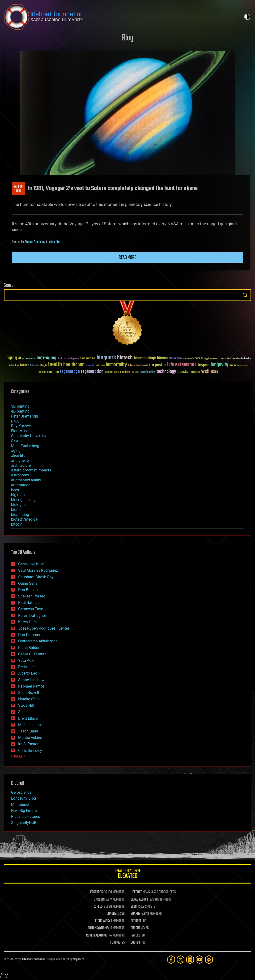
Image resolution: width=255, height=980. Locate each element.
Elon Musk (20, 431)
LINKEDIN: (99, 900)
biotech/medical (25, 519)
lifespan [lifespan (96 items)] (202, 365)
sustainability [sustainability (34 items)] (148, 372)
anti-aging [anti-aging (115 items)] (47, 358)
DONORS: (112, 914)
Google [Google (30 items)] (44, 366)
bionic (16, 510)
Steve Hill (26, 705)
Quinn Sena (28, 583)
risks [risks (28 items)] (116, 372)
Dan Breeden (29, 590)
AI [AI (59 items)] (20, 359)
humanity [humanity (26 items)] (90, 366)
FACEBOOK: (97, 892)
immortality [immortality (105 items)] (116, 365)
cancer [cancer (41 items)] (199, 359)
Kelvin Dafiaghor (32, 616)
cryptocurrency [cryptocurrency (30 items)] (211, 359)
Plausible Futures (25, 817)
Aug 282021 (18, 189)
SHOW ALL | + (18, 757)
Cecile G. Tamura (32, 654)
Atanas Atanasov (35, 242)
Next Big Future (24, 811)
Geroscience (21, 792)
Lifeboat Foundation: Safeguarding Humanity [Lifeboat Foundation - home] (116, 17)
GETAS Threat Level (127, 874)
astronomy (20, 475)
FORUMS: (116, 943)
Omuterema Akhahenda (38, 641)
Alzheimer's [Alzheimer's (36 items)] (29, 359)
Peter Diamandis (25, 416)
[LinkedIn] (190, 960)
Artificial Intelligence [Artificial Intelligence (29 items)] (68, 359)
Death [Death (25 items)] (229, 359)
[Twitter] (181, 960)
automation (21, 485)
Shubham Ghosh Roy (36, 577)
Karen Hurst (28, 622)
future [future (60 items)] (25, 365)
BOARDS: (136, 914)
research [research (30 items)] (109, 372)
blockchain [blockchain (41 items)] (175, 359)
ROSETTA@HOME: (97, 936)
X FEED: (99, 907)
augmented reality (26, 480)
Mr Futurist (20, 804)
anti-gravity (20, 460)
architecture (21, 465)
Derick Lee (27, 667)
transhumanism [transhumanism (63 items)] (189, 372)
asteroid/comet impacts (31, 470)
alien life (54, 242)
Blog (127, 38)
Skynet (17, 441)
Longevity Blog (23, 798)
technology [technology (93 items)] (166, 372)
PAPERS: (136, 936)
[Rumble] (209, 960)
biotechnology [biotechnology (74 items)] (145, 358)
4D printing (20, 411)
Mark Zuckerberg (25, 446)
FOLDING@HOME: (98, 928)
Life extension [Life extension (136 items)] (181, 365)
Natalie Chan (29, 699)
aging (16, 451)
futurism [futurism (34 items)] (35, 366)
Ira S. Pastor (28, 744)
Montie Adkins (30, 738)
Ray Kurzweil (22, 426)
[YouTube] (200, 960)
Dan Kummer (29, 635)
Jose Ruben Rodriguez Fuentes (44, 628)
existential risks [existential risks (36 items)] (242, 359)
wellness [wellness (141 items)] (210, 371)
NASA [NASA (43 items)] (233, 366)
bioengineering (23, 500)
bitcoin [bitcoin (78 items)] (162, 358)
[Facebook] (171, 960)
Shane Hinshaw (31, 680)
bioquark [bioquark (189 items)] (106, 358)
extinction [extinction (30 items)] (14, 366)
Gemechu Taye (31, 609)
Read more (127, 257)
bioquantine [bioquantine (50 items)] (88, 358)
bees (15, 490)
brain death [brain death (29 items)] (188, 359)
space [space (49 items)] (135, 372)
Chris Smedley (30, 751)
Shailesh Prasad (32, 596)
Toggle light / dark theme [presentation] (247, 17)
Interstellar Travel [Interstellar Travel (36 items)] (138, 366)
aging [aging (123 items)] (12, 358)
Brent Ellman (29, 718)
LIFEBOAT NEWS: (141, 892)
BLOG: (134, 907)
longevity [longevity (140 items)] (219, 365)
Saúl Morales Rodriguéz (38, 570)
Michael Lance (30, 725)
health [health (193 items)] (55, 365)
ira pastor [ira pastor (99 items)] (158, 365)
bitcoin (17, 524)
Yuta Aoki (26, 660)
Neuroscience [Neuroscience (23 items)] (242, 366)
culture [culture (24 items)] (223, 359)
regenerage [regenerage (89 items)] (70, 372)
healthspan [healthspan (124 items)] (74, 365)
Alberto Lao (28, 673)
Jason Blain (28, 731)
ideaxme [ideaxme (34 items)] (100, 366)
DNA (15, 421)
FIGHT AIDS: (102, 921)
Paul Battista (29, 603)
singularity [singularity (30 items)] (125, 372)
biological (19, 505)
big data (18, 495)
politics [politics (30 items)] (42, 372)
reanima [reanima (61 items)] (53, 372)
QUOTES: (136, 943)
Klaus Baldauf (30, 648)
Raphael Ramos (31, 686)
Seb (21, 712)
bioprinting (20, 515)
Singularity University (29, 436)
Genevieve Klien (31, 564)
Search (245, 295)
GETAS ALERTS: (140, 900)
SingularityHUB (24, 823)
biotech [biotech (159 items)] (125, 358)
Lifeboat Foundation (34, 960)
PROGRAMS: (138, 928)
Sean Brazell (29, 693)
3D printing (20, 406)
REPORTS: (136, 921)
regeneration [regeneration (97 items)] (92, 372)
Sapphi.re (79, 960)
